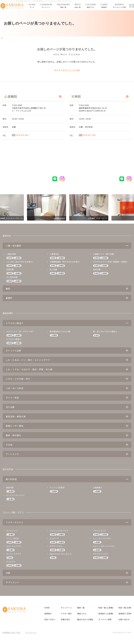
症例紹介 (48, 614)
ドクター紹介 (66, 614)
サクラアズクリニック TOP (67, 70)
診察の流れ (66, 619)
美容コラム (82, 614)
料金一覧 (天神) (125, 608)
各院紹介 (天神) (125, 614)
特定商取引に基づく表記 (11, 632)
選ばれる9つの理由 (85, 619)
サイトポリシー (31, 632)
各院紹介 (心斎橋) (106, 614)
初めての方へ (50, 619)
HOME (47, 608)
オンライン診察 (105, 619)
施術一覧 (81, 608)
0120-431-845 (20, 135)
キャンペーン (66, 608)
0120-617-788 (87, 135)
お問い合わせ (124, 619)
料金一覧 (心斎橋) (106, 608)
